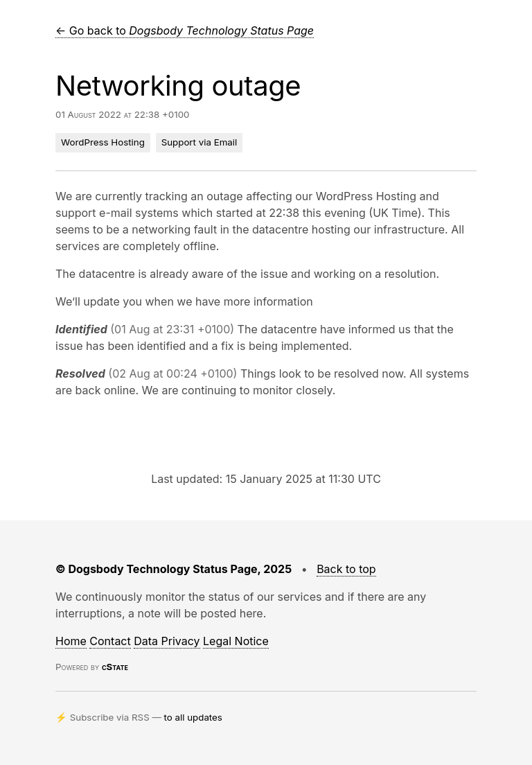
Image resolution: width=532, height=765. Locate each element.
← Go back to (185, 30)
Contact (110, 641)
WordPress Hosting (103, 142)
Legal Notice (236, 641)
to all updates (193, 717)
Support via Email (199, 142)
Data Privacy (167, 641)
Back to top (346, 569)
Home (71, 641)
